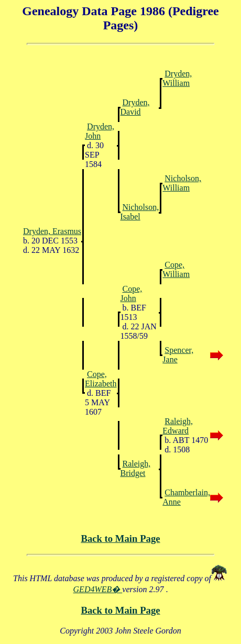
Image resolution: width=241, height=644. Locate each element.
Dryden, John (100, 131)
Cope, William (176, 269)
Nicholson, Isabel (140, 212)
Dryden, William (177, 78)
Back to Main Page (120, 538)
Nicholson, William (182, 183)
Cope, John (132, 293)
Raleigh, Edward (178, 426)
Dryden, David (135, 107)
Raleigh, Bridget (136, 468)
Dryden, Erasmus (52, 231)
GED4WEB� (98, 589)
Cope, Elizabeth (101, 379)
